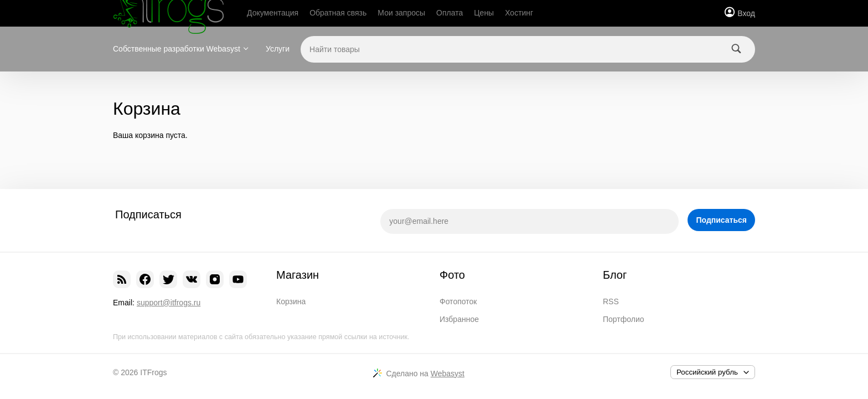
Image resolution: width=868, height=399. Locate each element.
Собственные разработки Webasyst (177, 49)
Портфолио (624, 319)
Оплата (449, 13)
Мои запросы (401, 13)
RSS (611, 301)
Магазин (298, 275)
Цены (484, 13)
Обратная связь (338, 13)
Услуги (278, 49)
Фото (452, 275)
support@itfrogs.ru (169, 303)
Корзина (291, 301)
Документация (273, 13)
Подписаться (721, 220)
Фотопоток (458, 301)
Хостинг (519, 13)
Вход (746, 13)
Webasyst (448, 374)
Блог (615, 275)
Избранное (459, 319)
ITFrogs (153, 372)
